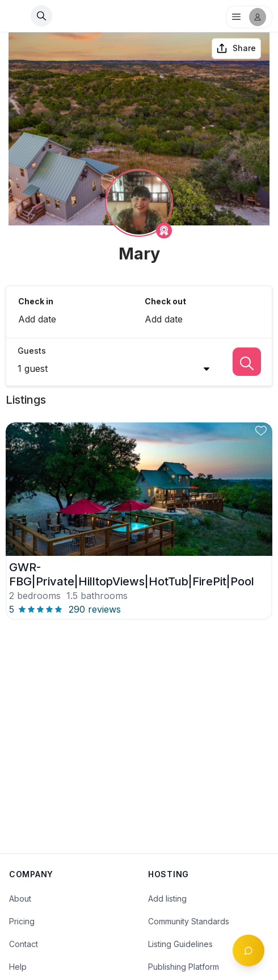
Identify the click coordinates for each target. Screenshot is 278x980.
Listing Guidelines (180, 944)
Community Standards (189, 921)
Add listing (167, 899)
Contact (24, 944)
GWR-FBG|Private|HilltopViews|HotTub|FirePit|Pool (132, 574)
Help (18, 967)
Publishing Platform (184, 967)
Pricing (22, 921)
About (20, 899)
